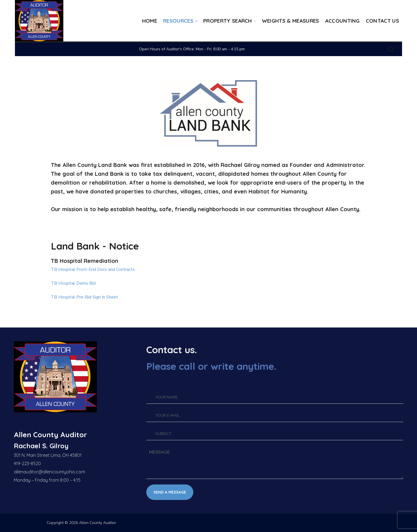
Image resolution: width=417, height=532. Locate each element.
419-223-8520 (27, 463)
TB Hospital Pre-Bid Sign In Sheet (84, 297)
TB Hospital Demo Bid (73, 283)
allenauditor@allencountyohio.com (49, 472)
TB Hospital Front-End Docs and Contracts (93, 269)
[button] (391, 49)
